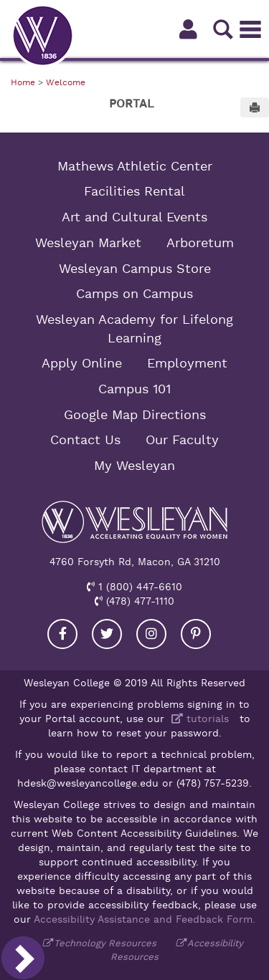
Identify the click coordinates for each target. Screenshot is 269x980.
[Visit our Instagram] (151, 634)
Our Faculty (182, 440)
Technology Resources (105, 943)
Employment (187, 363)
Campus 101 (134, 389)
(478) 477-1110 (138, 601)
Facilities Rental (134, 191)
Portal (132, 104)
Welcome (66, 82)
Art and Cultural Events (134, 217)
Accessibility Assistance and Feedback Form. (145, 919)
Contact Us (85, 440)
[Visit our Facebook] (62, 634)
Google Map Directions (135, 415)
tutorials (198, 719)
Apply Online (82, 363)
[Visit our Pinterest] (196, 634)
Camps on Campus (134, 294)
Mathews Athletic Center (135, 166)
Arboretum (200, 243)
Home (23, 82)
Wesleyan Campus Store (135, 269)
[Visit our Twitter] (107, 634)
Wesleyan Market (88, 243)
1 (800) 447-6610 (138, 587)
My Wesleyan (134, 466)
